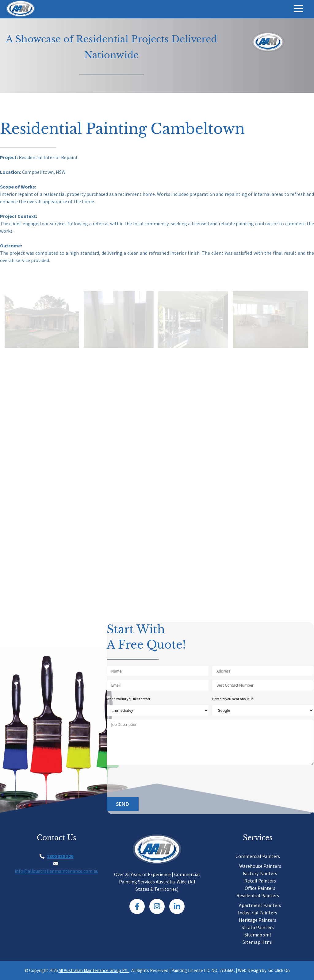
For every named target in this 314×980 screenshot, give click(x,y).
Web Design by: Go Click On (264, 970)
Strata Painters (258, 927)
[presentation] (153, 782)
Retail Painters (260, 881)
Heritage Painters (258, 920)
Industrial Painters (258, 913)
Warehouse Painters (260, 866)
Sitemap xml (258, 935)
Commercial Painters (258, 856)
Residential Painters (258, 895)
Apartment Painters (260, 905)
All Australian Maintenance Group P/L (94, 970)
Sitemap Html (258, 942)
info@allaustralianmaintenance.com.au (57, 871)
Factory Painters (260, 873)
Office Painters (260, 888)
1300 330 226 (60, 856)
